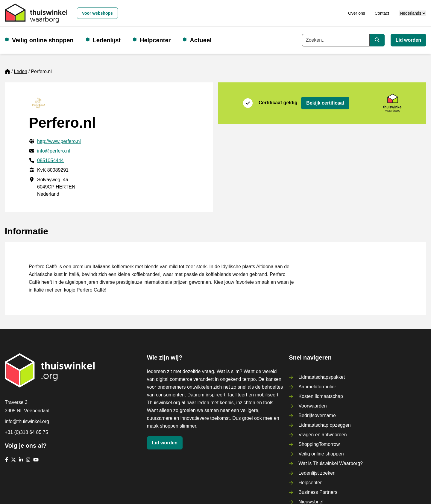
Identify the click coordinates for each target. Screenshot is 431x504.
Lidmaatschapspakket (322, 377)
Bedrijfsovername (317, 415)
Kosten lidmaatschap (321, 396)
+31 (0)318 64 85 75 (26, 432)
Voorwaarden (312, 406)
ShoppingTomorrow (319, 444)
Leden (21, 71)
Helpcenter (155, 40)
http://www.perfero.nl (59, 141)
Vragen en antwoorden (323, 435)
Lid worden (408, 40)
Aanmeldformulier (317, 387)
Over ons (357, 13)
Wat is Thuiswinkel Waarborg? (331, 463)
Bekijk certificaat (325, 103)
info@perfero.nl (54, 151)
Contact (382, 13)
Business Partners (318, 492)
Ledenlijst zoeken (317, 473)
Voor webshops (97, 13)
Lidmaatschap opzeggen (324, 425)
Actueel (201, 40)
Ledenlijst (107, 40)
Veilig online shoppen (43, 40)
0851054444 (50, 160)
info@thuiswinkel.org (27, 421)
